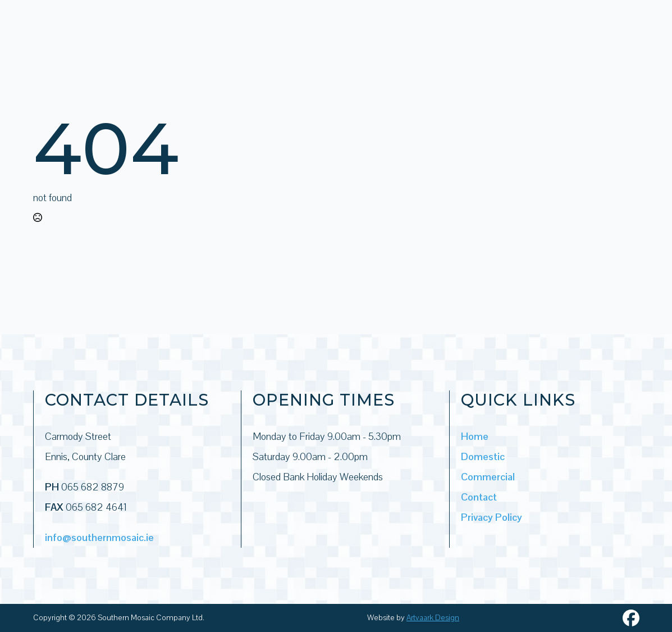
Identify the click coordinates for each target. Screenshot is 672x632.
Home (475, 436)
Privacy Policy (492, 517)
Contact (479, 497)
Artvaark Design (433, 617)
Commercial (488, 477)
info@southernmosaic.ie (99, 537)
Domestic (483, 456)
